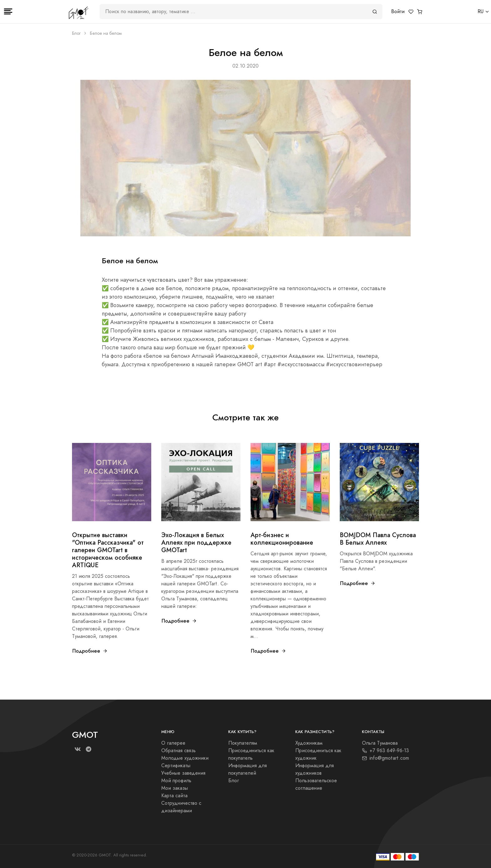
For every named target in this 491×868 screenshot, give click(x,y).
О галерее (173, 743)
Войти (398, 12)
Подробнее (90, 651)
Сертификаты (176, 766)
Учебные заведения (183, 773)
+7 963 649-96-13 (385, 751)
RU (481, 12)
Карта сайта (174, 796)
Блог (76, 33)
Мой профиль (176, 781)
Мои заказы (175, 788)
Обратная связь (178, 751)
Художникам (309, 743)
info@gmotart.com (385, 758)
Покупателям (243, 743)
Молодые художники (185, 758)
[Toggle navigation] (8, 12)
